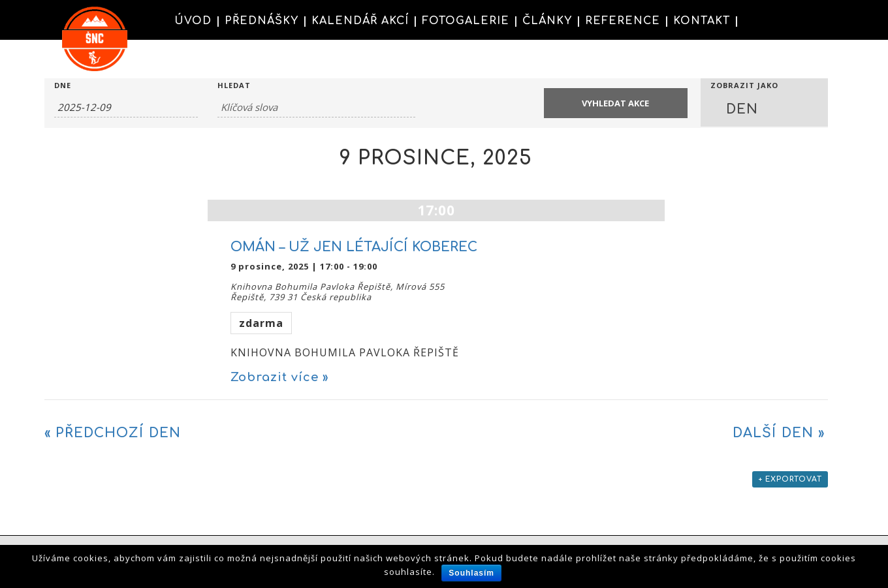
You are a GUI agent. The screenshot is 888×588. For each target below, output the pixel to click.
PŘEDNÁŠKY (262, 21)
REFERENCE (623, 21)
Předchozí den (113, 433)
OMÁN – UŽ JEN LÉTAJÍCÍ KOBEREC (354, 247)
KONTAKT (702, 21)
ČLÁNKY (547, 21)
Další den (779, 433)
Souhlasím (471, 573)
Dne (63, 85)
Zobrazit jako (744, 85)
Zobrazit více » (279, 377)
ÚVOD (193, 21)
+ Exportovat (790, 479)
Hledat (234, 85)
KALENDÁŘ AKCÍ (360, 21)
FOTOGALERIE (466, 21)
